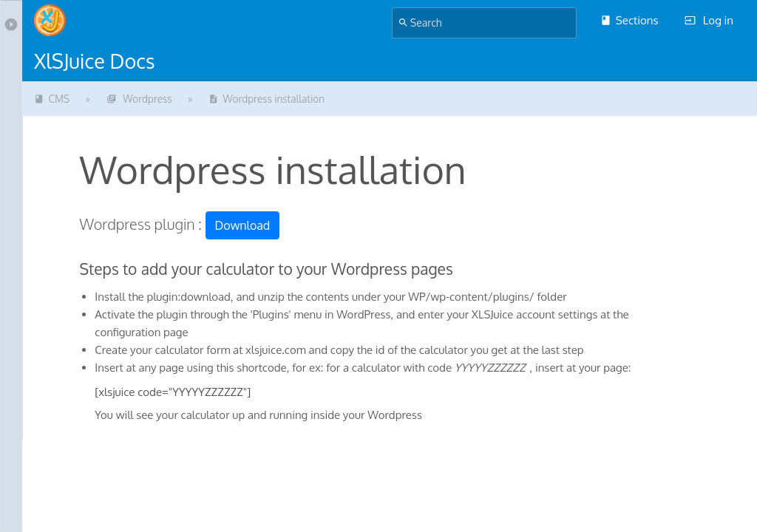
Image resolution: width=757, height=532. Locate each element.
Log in (709, 20)
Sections (629, 20)
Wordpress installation (267, 99)
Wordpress (139, 99)
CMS (52, 99)
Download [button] (243, 225)
